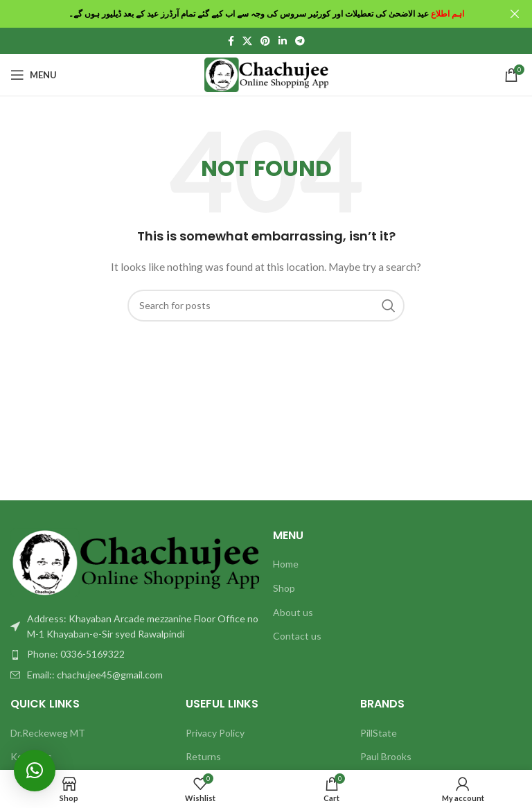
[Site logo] (266, 73)
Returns (203, 756)
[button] (35, 771)
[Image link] (135, 561)
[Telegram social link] (300, 41)
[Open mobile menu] (34, 74)
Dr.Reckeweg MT (48, 732)
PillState (379, 732)
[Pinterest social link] (265, 41)
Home (286, 564)
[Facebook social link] (231, 41)
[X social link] (247, 41)
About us (293, 612)
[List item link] (135, 654)
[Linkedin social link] (283, 41)
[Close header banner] (515, 14)
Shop (284, 587)
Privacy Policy (215, 732)
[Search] (266, 305)
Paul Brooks (386, 756)
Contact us (297, 636)
